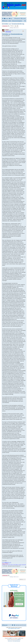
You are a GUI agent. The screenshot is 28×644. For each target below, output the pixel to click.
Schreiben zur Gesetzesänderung (13, 24)
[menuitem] (6, 19)
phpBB (10, 638)
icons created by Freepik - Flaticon (14, 628)
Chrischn (7, 30)
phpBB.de (19, 640)
